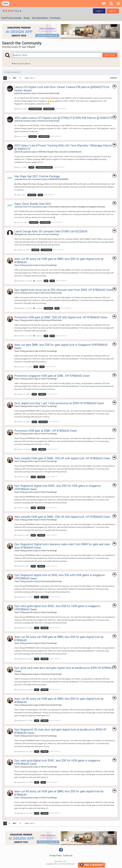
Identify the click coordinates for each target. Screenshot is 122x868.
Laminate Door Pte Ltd (24, 179)
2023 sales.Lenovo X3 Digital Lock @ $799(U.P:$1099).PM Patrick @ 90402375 (63, 118)
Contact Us (68, 856)
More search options (21, 64)
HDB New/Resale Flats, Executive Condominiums (60, 152)
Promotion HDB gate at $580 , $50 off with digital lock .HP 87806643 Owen (61, 317)
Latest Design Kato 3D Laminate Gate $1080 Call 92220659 (51, 231)
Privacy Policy (56, 856)
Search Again (110, 55)
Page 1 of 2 (30, 78)
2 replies (38, 281)
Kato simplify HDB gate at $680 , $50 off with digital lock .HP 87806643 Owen (62, 458)
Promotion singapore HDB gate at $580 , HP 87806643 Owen (52, 376)
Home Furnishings (51, 234)
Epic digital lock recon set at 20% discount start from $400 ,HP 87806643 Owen (64, 290)
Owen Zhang (20, 265)
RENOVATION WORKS (59, 179)
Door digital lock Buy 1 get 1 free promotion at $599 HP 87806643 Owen (59, 403)
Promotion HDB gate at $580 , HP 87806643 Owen (46, 431)
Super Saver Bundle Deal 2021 (33, 204)
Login (99, 11)
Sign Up (113, 11)
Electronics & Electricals (49, 93)
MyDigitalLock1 (21, 234)
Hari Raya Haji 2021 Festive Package (37, 176)
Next (15, 78)
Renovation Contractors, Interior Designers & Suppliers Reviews (77, 207)
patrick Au (19, 93)
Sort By (114, 78)
